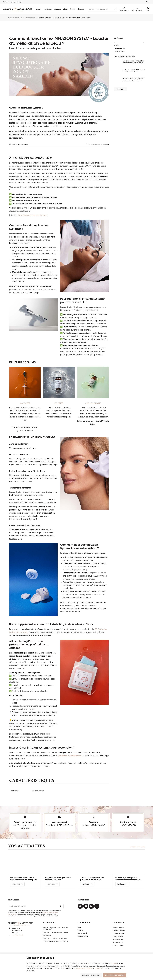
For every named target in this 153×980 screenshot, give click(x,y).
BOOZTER (59, 403)
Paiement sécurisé (119, 930)
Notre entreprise (118, 927)
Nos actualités (30, 18)
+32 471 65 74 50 (128, 825)
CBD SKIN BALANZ (93, 403)
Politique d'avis (118, 936)
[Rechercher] (115, 9)
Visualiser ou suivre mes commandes (55, 932)
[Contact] (5, 2)
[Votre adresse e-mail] (36, 906)
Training (117, 45)
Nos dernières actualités (124, 57)
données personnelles (83, 968)
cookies (114, 964)
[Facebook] (80, 906)
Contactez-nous (118, 945)
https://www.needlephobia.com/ (33, 215)
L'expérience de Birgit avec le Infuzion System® (134, 71)
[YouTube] (86, 906)
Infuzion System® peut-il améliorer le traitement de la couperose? (128, 879)
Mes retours (47, 935)
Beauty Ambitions (15, 18)
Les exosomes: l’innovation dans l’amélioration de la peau (134, 62)
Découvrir (120, 89)
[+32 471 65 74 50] (16, 2)
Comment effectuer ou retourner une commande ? (55, 928)
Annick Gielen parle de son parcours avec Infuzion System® (134, 79)
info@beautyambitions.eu (70, 756)
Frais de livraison (119, 933)
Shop (116, 42)
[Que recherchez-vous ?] (102, 9)
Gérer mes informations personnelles (55, 941)
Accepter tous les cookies (115, 975)
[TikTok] (97, 906)
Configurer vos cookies (91, 975)
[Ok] (61, 906)
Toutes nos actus (138, 847)
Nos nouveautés (118, 942)
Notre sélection (120, 51)
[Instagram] (91, 906)
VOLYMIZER (25, 403)
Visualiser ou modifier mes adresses (55, 938)
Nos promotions (118, 939)
